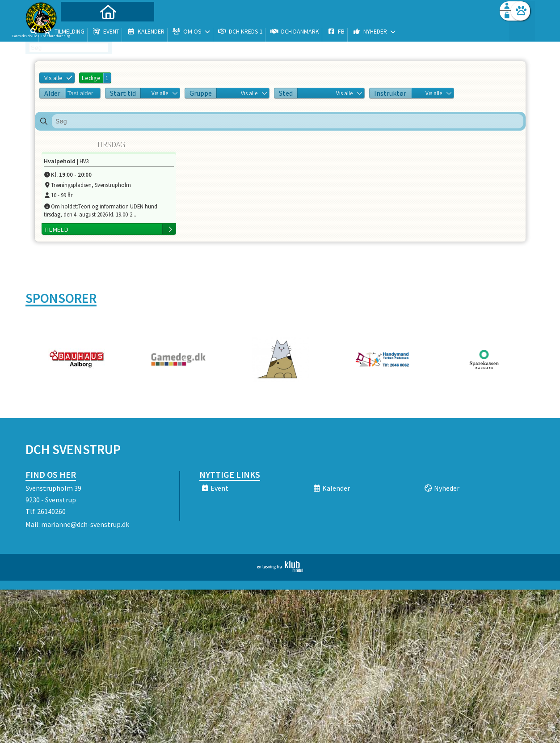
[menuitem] (81, 30)
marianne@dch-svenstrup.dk (85, 524)
